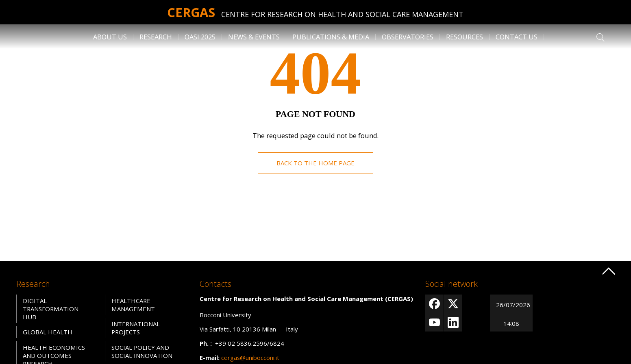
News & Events (254, 37)
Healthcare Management (133, 305)
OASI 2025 (200, 37)
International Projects (136, 328)
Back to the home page (315, 163)
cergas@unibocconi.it (250, 357)
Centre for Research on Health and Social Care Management (343, 14)
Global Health (48, 332)
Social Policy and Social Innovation (142, 351)
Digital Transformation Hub (51, 309)
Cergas (191, 12)
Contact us (517, 37)
